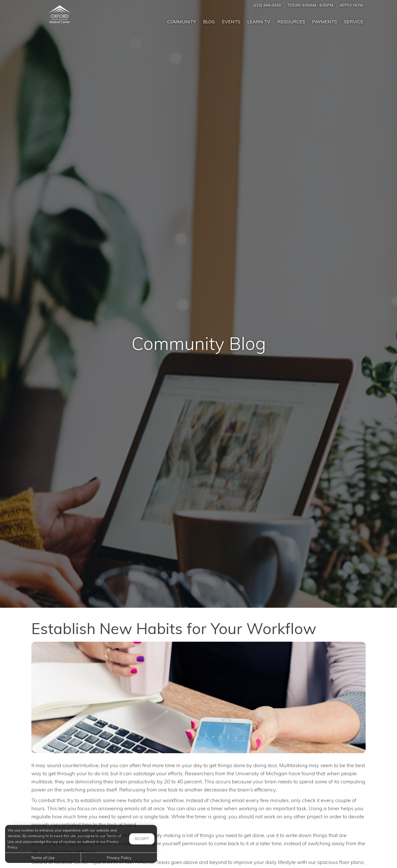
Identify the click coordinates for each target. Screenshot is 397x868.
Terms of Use (43, 858)
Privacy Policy (119, 858)
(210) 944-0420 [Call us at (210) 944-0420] (267, 5)
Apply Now (351, 5)
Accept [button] (142, 839)
